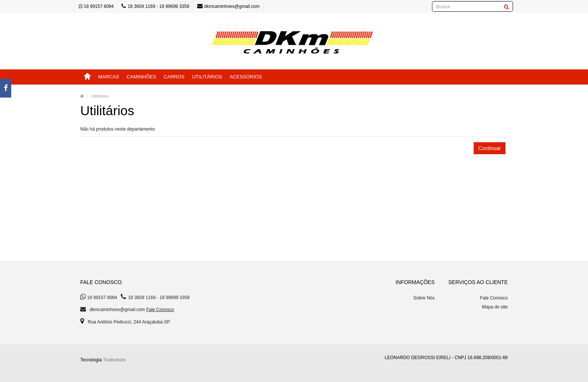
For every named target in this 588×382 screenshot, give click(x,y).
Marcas (109, 77)
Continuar (490, 148)
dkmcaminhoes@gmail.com (229, 6)
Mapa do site (495, 307)
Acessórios (246, 77)
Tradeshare (115, 360)
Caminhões (142, 77)
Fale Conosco (160, 310)
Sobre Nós (424, 298)
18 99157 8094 (96, 6)
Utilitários (207, 77)
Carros (174, 77)
